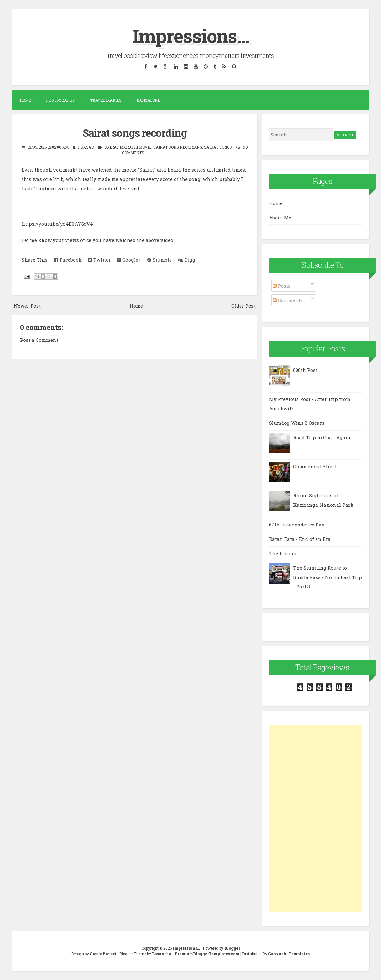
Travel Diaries (106, 100)
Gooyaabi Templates (289, 954)
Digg (187, 259)
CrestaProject (103, 954)
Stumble (160, 259)
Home (25, 100)
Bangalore (148, 100)
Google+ (129, 259)
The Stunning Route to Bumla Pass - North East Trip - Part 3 (328, 577)
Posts (282, 286)
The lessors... (284, 553)
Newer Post (27, 305)
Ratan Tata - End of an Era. (300, 539)
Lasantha (162, 954)
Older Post (244, 305)
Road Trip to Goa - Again (322, 437)
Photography (61, 100)
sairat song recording (178, 147)
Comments (288, 300)
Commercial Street (315, 466)
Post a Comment (39, 339)
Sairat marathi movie (128, 147)
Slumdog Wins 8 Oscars (297, 423)
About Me (280, 217)
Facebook (68, 259)
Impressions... (191, 36)
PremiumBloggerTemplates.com (207, 954)
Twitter (99, 259)
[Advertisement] (315, 818)
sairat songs (218, 147)
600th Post (305, 370)
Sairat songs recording (135, 132)
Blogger (232, 948)
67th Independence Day (297, 525)
